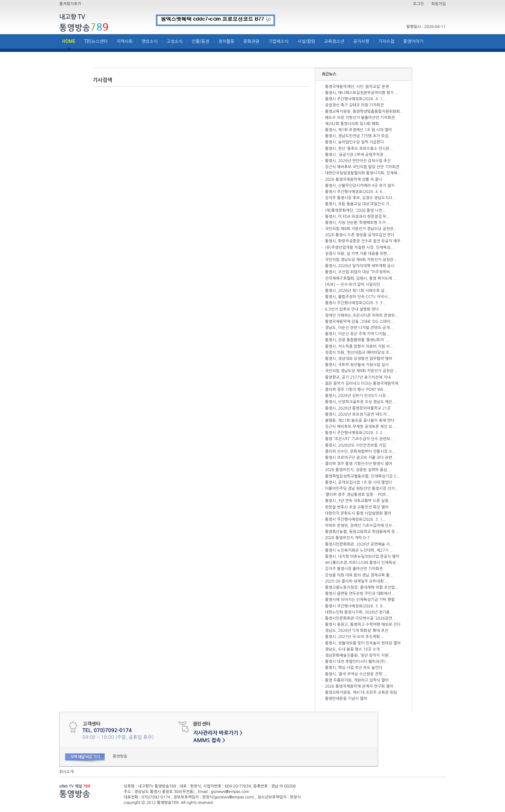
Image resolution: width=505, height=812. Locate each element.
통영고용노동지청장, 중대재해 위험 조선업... (362, 587)
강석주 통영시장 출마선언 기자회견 (354, 569)
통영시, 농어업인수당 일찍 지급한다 (354, 142)
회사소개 (67, 772)
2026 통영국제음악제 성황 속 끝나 (354, 179)
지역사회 (125, 41)
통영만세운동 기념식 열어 (346, 699)
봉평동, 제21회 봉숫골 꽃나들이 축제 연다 (360, 420)
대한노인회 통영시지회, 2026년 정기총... (359, 612)
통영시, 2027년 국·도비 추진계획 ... (355, 637)
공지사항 (361, 41)
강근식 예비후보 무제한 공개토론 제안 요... (360, 427)
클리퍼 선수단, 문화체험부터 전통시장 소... (360, 451)
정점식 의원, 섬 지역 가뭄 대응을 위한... (358, 254)
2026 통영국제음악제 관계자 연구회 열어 (359, 686)
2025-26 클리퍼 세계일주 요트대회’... (356, 581)
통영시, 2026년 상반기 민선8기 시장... (357, 396)
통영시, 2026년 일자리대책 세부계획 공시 (360, 266)
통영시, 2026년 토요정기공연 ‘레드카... (358, 414)
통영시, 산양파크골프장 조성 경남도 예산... (360, 402)
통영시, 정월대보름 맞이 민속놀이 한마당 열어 (363, 643)
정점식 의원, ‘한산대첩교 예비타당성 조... (359, 353)
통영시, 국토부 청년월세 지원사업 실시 (357, 365)
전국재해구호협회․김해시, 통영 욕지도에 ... (361, 278)
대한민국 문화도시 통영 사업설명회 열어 (358, 513)
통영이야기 (413, 41)
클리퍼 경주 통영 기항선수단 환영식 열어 (359, 464)
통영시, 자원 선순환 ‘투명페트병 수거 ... (358, 223)
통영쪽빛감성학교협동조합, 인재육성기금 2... (362, 476)
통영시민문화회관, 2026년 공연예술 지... (359, 544)
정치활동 (226, 41)
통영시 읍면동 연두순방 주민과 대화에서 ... (360, 594)
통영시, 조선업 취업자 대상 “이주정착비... (359, 272)
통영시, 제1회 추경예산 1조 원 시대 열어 (358, 130)
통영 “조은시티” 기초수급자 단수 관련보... (359, 439)
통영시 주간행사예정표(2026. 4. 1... (355, 99)
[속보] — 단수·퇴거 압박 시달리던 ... (355, 285)
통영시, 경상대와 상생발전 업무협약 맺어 (359, 359)
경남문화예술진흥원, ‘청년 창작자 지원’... (359, 655)
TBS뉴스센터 (96, 41)
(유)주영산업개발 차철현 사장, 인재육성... (359, 247)
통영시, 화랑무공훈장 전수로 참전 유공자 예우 (363, 241)
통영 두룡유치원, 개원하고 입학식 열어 (357, 680)
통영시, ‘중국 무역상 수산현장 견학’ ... (356, 674)
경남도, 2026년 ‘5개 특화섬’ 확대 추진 (357, 631)
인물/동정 (200, 41)
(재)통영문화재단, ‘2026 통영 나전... (355, 210)
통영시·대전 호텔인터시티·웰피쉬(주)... (357, 662)
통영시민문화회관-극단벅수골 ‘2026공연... (360, 618)
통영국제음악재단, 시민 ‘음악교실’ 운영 (357, 87)
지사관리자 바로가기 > (218, 733)
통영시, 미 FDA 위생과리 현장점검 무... (357, 217)
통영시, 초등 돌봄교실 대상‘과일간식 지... (359, 204)
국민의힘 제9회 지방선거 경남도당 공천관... (361, 229)
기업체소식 (278, 41)
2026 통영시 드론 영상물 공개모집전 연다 (360, 235)
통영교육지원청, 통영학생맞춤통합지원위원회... (364, 111)
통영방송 (84, 27)
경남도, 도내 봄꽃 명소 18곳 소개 (352, 649)
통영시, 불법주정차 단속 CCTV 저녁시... (358, 297)
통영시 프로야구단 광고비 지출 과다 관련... (360, 458)
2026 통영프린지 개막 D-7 (347, 538)
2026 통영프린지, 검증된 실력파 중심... (358, 470)
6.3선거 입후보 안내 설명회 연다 (352, 309)
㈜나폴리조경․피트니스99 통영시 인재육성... (362, 563)
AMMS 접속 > (209, 740)
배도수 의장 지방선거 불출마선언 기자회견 (360, 118)
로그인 (418, 4)
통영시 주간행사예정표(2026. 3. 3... (355, 303)
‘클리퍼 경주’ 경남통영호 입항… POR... (357, 495)
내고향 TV (72, 17)
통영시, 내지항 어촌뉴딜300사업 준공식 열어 (362, 556)
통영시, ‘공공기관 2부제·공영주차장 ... (357, 155)
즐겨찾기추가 (70, 4)
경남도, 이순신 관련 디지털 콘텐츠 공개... (359, 328)
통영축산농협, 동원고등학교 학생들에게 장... (362, 532)
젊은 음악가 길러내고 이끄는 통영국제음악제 (362, 383)
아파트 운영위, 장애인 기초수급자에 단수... (360, 526)
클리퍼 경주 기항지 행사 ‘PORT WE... (356, 390)
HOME (69, 41)
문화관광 (252, 41)
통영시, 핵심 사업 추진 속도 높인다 (354, 668)
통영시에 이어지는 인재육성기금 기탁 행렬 (360, 600)
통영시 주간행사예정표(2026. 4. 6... (355, 192)
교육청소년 (334, 41)
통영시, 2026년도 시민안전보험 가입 (355, 445)
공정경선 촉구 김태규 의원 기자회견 (354, 105)
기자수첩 (386, 41)
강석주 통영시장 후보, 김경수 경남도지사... (360, 198)
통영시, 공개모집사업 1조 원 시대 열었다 (358, 482)
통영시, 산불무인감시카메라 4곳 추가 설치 (360, 186)
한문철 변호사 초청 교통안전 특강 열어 (357, 507)
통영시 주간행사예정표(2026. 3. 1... (355, 519)
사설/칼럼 (306, 41)
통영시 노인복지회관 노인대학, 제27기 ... (359, 550)
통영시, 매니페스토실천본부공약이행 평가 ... (362, 93)
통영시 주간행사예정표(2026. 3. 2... (355, 433)
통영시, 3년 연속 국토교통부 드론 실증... (358, 501)
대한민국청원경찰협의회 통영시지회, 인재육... (363, 173)
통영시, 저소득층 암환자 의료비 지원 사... (359, 346)
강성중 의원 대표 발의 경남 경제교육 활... (359, 575)
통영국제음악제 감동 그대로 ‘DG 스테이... (359, 322)
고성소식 (175, 41)
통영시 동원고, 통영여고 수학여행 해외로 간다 (363, 624)
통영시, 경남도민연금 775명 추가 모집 (357, 136)
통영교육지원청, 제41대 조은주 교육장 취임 (361, 692)
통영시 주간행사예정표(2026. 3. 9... (355, 606)
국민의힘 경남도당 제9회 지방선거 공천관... (361, 260)
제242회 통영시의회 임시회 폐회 (352, 124)
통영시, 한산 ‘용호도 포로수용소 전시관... (359, 149)
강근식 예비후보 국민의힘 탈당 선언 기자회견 (362, 167)
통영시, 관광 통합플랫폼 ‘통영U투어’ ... (357, 340)
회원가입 (438, 4)
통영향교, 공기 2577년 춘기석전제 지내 (358, 377)
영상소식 (150, 41)
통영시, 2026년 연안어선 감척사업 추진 (358, 161)
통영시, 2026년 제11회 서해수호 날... (357, 291)
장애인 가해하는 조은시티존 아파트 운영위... (362, 315)
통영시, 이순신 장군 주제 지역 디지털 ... (358, 334)
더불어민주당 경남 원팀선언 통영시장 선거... (362, 488)
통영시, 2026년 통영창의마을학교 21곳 (358, 408)
